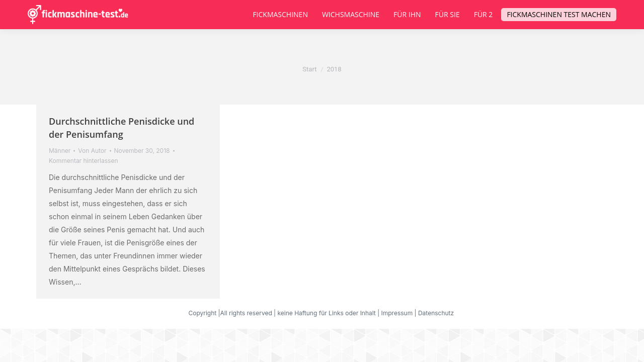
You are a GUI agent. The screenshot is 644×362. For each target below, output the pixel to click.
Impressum (397, 313)
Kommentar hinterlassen (84, 161)
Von (92, 151)
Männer (60, 151)
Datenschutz (437, 313)
